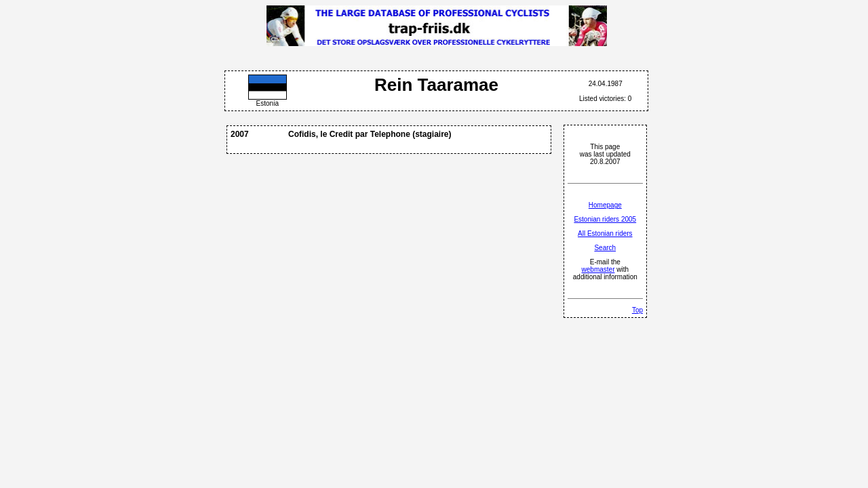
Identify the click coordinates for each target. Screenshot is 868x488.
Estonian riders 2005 (605, 219)
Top (637, 310)
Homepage (605, 205)
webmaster (598, 269)
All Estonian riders (605, 233)
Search (605, 248)
